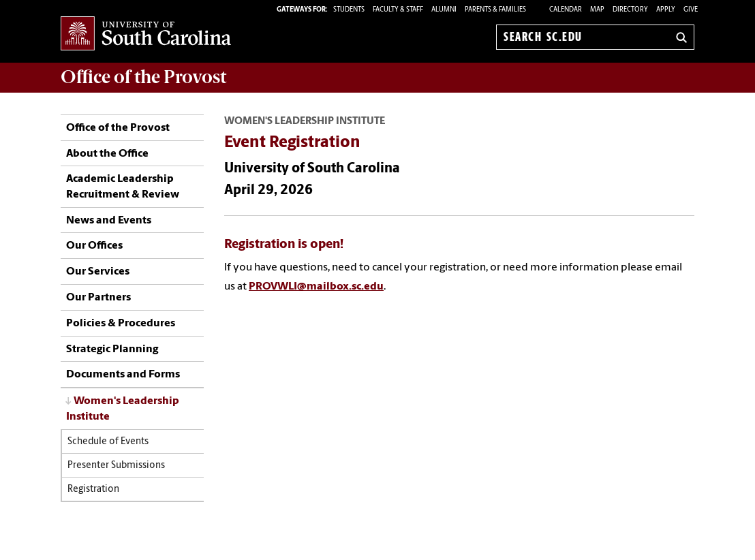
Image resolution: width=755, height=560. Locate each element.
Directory (630, 10)
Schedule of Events (108, 442)
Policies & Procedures (121, 324)
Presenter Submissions (116, 466)
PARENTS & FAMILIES (495, 10)
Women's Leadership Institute (123, 409)
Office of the (143, 77)
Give (691, 10)
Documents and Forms (123, 375)
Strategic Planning (112, 349)
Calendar (566, 10)
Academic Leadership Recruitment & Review (123, 187)
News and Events (109, 221)
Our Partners (98, 298)
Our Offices (94, 246)
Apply (666, 10)
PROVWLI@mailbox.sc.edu (316, 287)
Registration (93, 489)
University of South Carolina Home (146, 34)
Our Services (98, 272)
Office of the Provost (118, 128)
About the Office (107, 154)
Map (597, 10)
